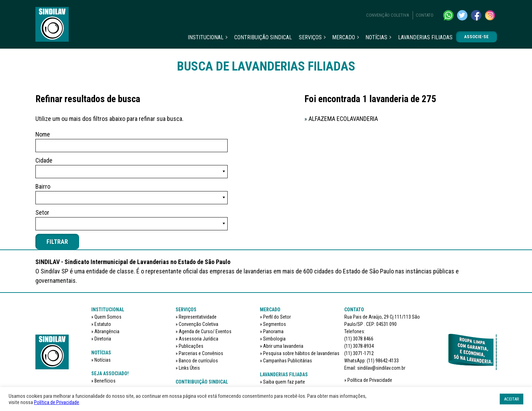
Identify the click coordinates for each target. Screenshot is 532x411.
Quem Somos (108, 317)
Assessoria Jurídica (199, 339)
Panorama (273, 331)
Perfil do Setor (277, 317)
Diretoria (103, 339)
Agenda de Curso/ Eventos (205, 331)
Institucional (206, 37)
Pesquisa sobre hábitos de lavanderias (301, 353)
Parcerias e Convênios (201, 353)
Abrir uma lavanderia (283, 346)
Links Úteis (189, 368)
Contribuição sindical (263, 37)
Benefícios (105, 381)
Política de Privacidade (370, 380)
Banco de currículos (198, 361)
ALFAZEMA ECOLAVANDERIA (341, 119)
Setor (42, 212)
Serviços (310, 37)
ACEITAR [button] (512, 399)
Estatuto (103, 324)
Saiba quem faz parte (284, 382)
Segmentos (275, 324)
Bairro (43, 186)
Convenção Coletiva (387, 15)
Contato (425, 15)
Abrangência (107, 331)
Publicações (191, 346)
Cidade (44, 160)
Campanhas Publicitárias (288, 361)
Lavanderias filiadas (425, 37)
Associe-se (476, 37)
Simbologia (274, 339)
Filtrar (57, 242)
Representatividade (198, 317)
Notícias (376, 37)
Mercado (344, 37)
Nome (43, 134)
